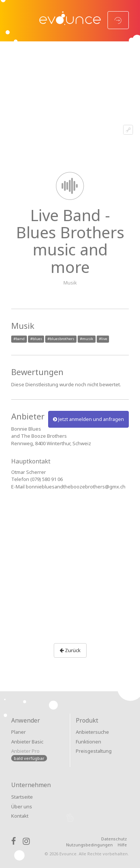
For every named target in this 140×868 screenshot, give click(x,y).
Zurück (70, 650)
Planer (18, 732)
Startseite (22, 797)
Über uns (22, 806)
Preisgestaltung (94, 751)
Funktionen (88, 742)
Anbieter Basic (27, 742)
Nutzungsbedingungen (89, 845)
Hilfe (122, 845)
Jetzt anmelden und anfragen (88, 419)
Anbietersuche (92, 732)
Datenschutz (114, 839)
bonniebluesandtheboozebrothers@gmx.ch (76, 487)
